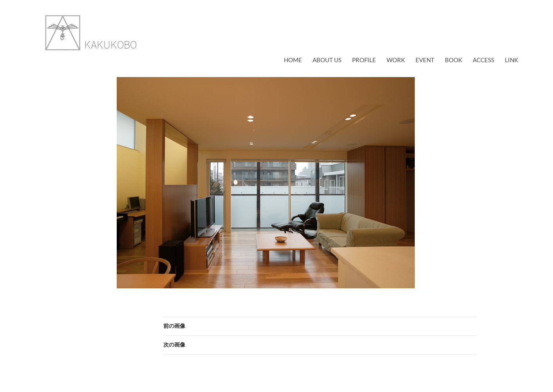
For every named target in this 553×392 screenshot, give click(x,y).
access (483, 60)
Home (293, 60)
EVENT (425, 60)
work (396, 60)
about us (327, 60)
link (511, 60)
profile (364, 60)
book (454, 60)
